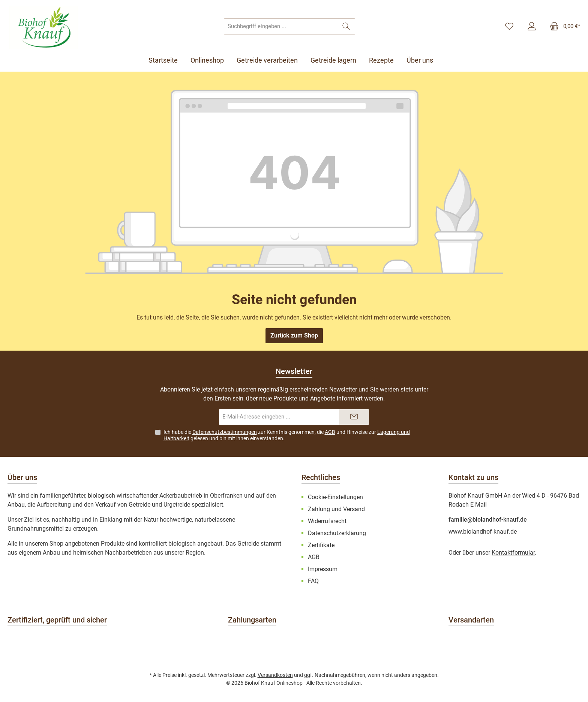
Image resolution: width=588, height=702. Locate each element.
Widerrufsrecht (327, 521)
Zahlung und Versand (336, 509)
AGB (330, 432)
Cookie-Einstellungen (335, 497)
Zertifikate (321, 545)
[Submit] (354, 417)
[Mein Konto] (532, 27)
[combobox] (281, 26)
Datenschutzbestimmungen (225, 432)
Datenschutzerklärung (337, 533)
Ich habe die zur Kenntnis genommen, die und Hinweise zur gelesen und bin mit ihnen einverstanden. (287, 435)
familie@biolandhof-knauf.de (488, 520)
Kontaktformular (513, 553)
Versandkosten (275, 675)
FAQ (313, 581)
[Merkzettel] (509, 27)
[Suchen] (346, 26)
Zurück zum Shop (294, 335)
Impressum (323, 569)
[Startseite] (166, 60)
